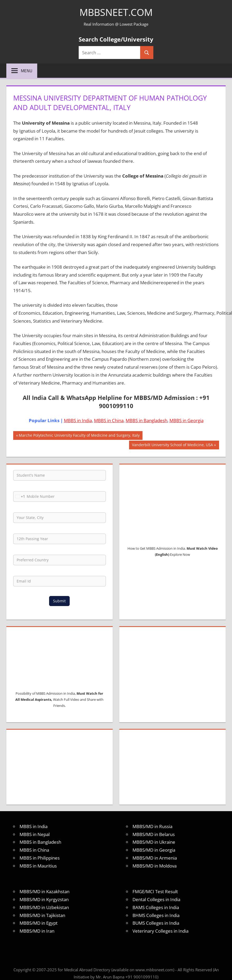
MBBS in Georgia (186, 420)
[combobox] (19, 496)
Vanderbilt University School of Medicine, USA (172, 445)
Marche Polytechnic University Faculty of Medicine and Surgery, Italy (79, 436)
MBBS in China (109, 420)
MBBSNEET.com (116, 12)
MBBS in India (78, 420)
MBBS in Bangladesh (146, 420)
